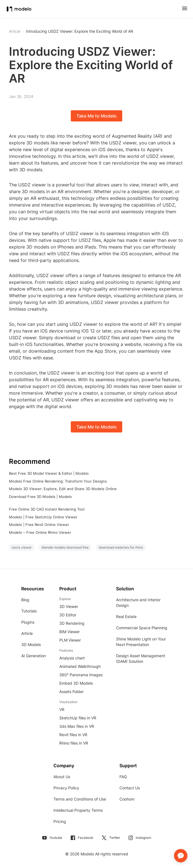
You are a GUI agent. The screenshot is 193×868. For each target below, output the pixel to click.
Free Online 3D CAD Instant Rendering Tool (47, 509)
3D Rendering (72, 623)
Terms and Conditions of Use (80, 799)
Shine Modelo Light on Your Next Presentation (141, 642)
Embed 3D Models (76, 683)
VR (62, 709)
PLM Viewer (70, 640)
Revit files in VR (73, 735)
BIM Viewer (70, 632)
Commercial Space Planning (142, 628)
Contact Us (130, 788)
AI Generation (34, 656)
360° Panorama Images (81, 675)
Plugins (28, 622)
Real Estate (126, 617)
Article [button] (15, 31)
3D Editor (68, 615)
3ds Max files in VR (77, 726)
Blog (25, 600)
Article (27, 633)
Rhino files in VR (74, 743)
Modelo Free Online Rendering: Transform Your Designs (58, 481)
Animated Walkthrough (80, 666)
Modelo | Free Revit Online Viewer (39, 525)
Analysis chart (72, 658)
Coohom (127, 799)
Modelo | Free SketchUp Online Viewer (43, 517)
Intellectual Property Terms (78, 810)
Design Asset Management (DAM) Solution (141, 658)
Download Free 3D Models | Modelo (40, 497)
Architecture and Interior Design (138, 603)
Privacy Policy (66, 788)
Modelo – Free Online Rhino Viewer (40, 532)
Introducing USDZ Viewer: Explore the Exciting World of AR (80, 31)
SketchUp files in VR (78, 718)
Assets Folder (71, 692)
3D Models (31, 644)
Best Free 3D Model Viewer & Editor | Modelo (49, 473)
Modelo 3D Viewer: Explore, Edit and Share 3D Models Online (63, 489)
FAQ (123, 777)
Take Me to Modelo (96, 116)
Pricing (60, 821)
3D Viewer (69, 606)
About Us (62, 777)
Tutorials (29, 611)
